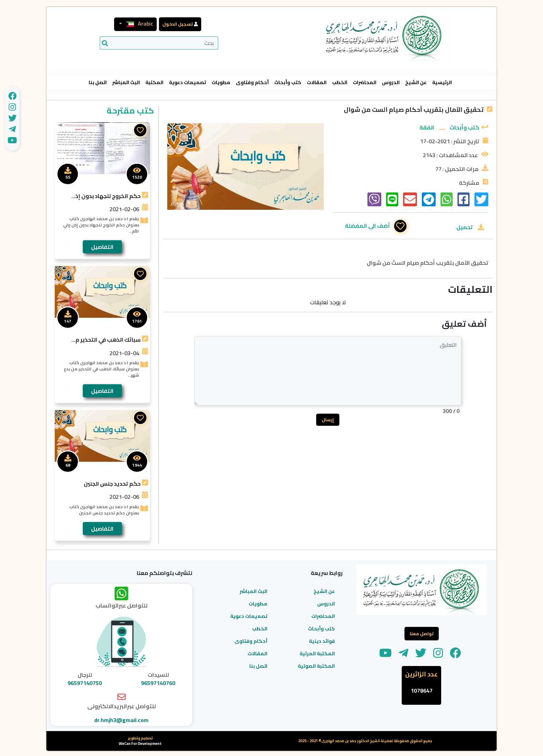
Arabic (137, 24)
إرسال (328, 420)
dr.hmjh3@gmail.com (121, 720)
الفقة (427, 127)
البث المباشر (126, 83)
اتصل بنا (98, 83)
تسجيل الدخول (178, 24)
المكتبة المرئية (317, 654)
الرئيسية (442, 83)
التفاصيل (102, 247)
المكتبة (154, 83)
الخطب (340, 83)
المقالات (317, 83)
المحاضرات (365, 83)
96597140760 (158, 683)
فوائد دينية (322, 641)
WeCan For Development (140, 744)
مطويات (221, 83)
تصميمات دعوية (188, 83)
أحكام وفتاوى (252, 83)
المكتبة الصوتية (316, 666)
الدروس (391, 83)
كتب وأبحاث (288, 83)
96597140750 (85, 683)
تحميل (465, 227)
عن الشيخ (416, 83)
